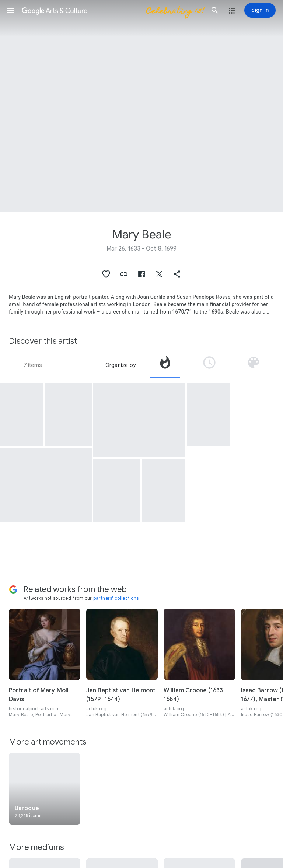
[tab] (165, 365)
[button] (10, 10)
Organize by (120, 365)
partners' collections (116, 598)
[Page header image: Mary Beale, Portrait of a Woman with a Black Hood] (141, 106)
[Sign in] (260, 10)
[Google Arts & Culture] (113, 10)
